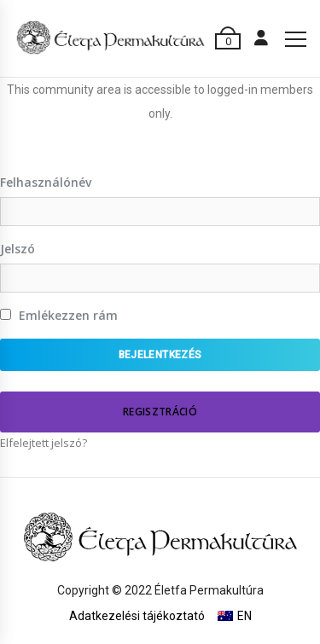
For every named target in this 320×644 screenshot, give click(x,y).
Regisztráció (160, 412)
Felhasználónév (46, 182)
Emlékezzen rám (59, 315)
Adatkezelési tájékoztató (137, 616)
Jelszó (17, 249)
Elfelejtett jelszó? (44, 443)
